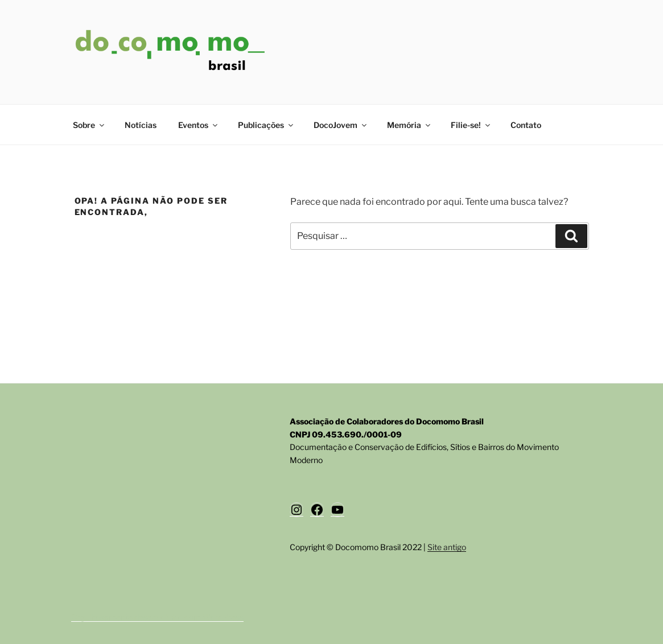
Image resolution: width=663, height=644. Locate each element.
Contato (526, 125)
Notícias (141, 125)
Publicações (266, 125)
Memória (409, 125)
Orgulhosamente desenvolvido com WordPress (157, 617)
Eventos (199, 125)
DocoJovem (341, 125)
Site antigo (447, 547)
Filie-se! (471, 125)
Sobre (89, 125)
